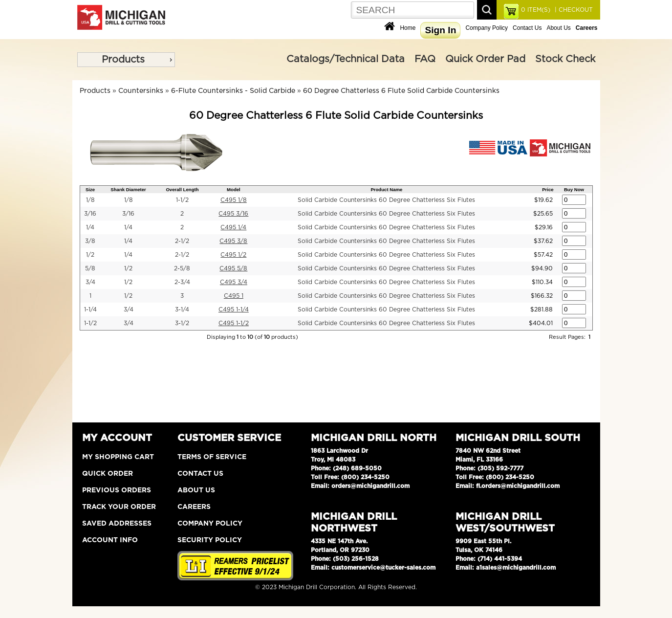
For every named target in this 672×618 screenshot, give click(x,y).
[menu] (126, 60)
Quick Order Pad (485, 59)
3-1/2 (182, 323)
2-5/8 (182, 268)
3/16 (90, 214)
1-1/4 (90, 309)
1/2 (90, 255)
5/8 (90, 268)
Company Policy (487, 28)
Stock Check (565, 59)
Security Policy (210, 540)
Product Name (386, 189)
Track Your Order (119, 507)
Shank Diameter (128, 189)
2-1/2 (182, 241)
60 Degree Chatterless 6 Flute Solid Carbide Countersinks (401, 91)
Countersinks (141, 91)
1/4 (90, 227)
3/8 (90, 241)
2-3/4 (182, 282)
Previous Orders (117, 490)
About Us (558, 28)
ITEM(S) (536, 10)
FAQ (425, 59)
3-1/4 (182, 309)
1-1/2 (182, 200)
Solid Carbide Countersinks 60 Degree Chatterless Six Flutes (386, 200)
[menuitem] (126, 60)
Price (548, 189)
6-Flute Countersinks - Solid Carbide (233, 91)
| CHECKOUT (573, 10)
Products (123, 60)
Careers (194, 507)
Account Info (110, 540)
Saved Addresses (117, 524)
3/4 (90, 282)
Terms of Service (212, 457)
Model (234, 189)
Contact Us (527, 28)
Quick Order (108, 474)
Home (408, 28)
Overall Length (182, 189)
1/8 (90, 200)
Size (90, 189)
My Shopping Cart (118, 457)
